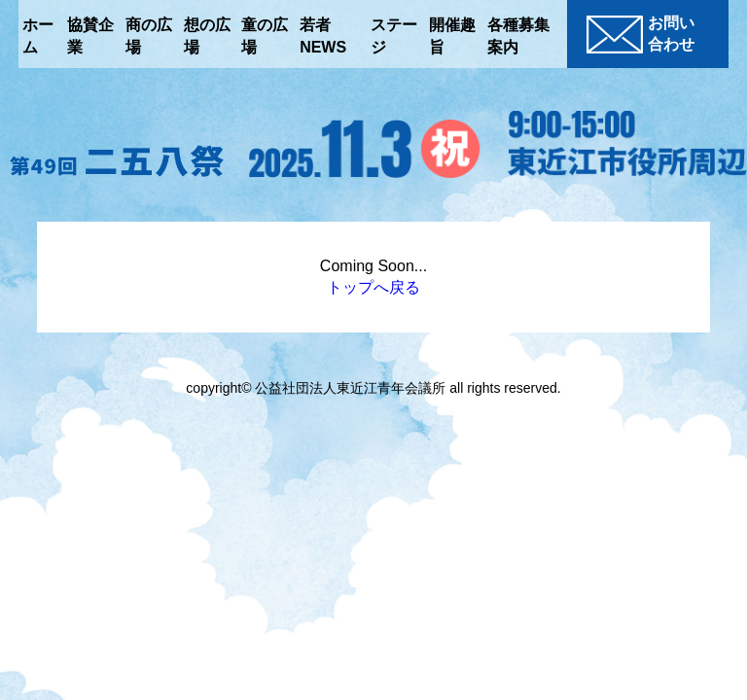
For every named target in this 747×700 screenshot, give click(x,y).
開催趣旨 (452, 35)
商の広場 (149, 35)
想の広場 (207, 35)
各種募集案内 (518, 35)
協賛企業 (90, 35)
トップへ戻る (373, 287)
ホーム (38, 35)
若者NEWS (323, 35)
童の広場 (265, 35)
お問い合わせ (640, 34)
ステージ (394, 35)
